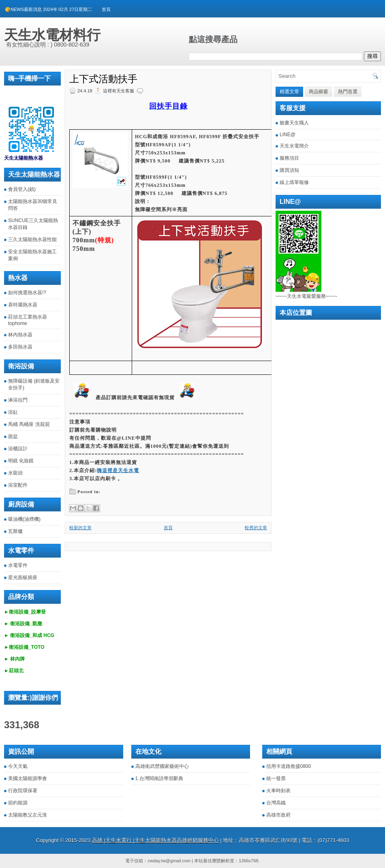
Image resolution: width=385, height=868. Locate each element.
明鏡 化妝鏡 (21, 461)
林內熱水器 (20, 335)
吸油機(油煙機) (24, 519)
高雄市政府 (278, 815)
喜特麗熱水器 (23, 305)
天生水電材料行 (52, 35)
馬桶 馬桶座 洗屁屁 (29, 424)
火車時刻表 (278, 791)
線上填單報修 (294, 182)
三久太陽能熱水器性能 (32, 239)
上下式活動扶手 (103, 79)
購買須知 (289, 170)
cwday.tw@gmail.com (169, 861)
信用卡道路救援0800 (289, 766)
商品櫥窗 (319, 92)
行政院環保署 (23, 791)
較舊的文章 (256, 528)
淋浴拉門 (18, 400)
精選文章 (289, 92)
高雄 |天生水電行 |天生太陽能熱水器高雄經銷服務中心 (155, 840)
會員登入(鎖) (22, 189)
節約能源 (18, 803)
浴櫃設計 (18, 449)
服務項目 (289, 158)
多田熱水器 (20, 347)
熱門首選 (348, 92)
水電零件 (18, 565)
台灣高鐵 (276, 803)
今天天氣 (18, 766)
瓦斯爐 (15, 531)
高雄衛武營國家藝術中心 (162, 766)
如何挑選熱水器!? (27, 293)
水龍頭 (15, 473)
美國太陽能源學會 (28, 778)
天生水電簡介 (294, 146)
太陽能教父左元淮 (28, 815)
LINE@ (288, 135)
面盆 (13, 436)
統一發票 (276, 778)
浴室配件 (18, 485)
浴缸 (13, 412)
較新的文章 (80, 528)
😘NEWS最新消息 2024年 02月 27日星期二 (48, 9)
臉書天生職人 (294, 123)
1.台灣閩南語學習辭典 (159, 778)
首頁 (106, 9)
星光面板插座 (23, 577)
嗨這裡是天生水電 (118, 470)
